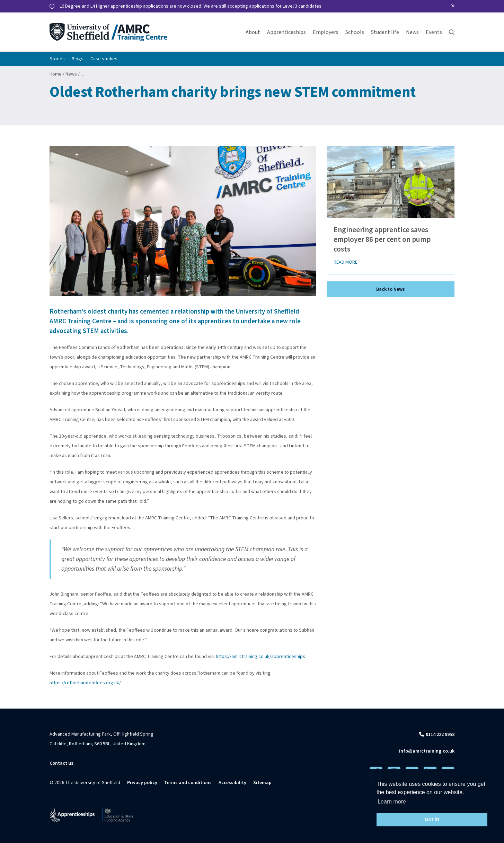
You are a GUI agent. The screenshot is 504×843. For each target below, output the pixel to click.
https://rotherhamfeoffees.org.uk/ (85, 683)
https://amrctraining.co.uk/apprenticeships (260, 657)
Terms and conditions (188, 783)
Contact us (61, 763)
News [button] (412, 32)
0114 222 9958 (440, 735)
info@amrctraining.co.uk (427, 751)
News (71, 74)
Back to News (391, 289)
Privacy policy (142, 783)
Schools (355, 32)
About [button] (253, 32)
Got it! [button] (432, 819)
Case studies (104, 59)
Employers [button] (326, 32)
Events (434, 32)
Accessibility (232, 783)
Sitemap (262, 783)
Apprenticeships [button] (286, 32)
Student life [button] (385, 32)
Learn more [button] (392, 802)
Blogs (78, 59)
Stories (57, 59)
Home (56, 74)
